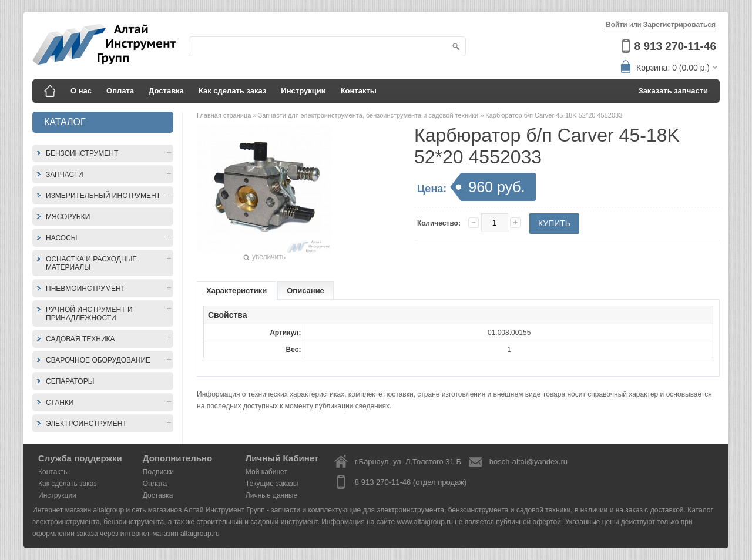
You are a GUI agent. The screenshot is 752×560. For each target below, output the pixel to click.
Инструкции (303, 91)
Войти (617, 25)
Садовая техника (80, 339)
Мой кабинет (266, 472)
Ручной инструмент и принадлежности (89, 314)
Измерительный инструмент (103, 196)
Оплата (120, 91)
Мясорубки (68, 217)
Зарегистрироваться (679, 25)
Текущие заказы (272, 484)
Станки (60, 403)
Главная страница (225, 115)
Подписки (158, 472)
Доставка (166, 91)
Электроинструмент (86, 424)
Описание (305, 291)
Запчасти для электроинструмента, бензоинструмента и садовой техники (370, 115)
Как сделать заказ (233, 91)
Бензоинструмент (82, 153)
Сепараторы (70, 381)
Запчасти (65, 175)
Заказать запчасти (674, 91)
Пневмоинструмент (85, 289)
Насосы (61, 238)
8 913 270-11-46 (675, 46)
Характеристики (236, 291)
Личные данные (271, 495)
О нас (81, 91)
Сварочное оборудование (98, 360)
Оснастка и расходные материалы (91, 263)
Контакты (359, 91)
